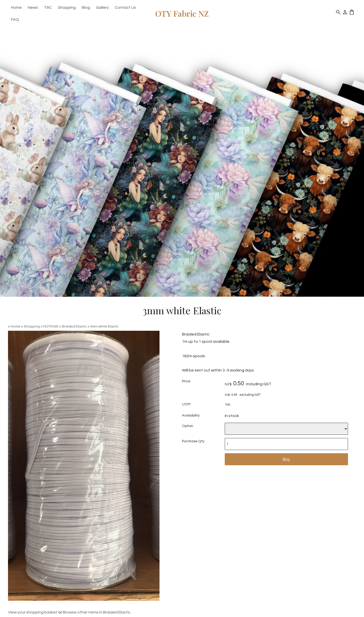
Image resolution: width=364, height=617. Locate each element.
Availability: (191, 415)
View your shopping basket (33, 612)
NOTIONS (51, 326)
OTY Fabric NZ (182, 13)
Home (16, 7)
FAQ (15, 19)
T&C (48, 7)
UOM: (186, 404)
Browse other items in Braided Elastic (97, 612)
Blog (86, 7)
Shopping (67, 7)
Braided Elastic (74, 326)
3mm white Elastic (104, 326)
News (33, 7)
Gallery (102, 7)
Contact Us (125, 7)
